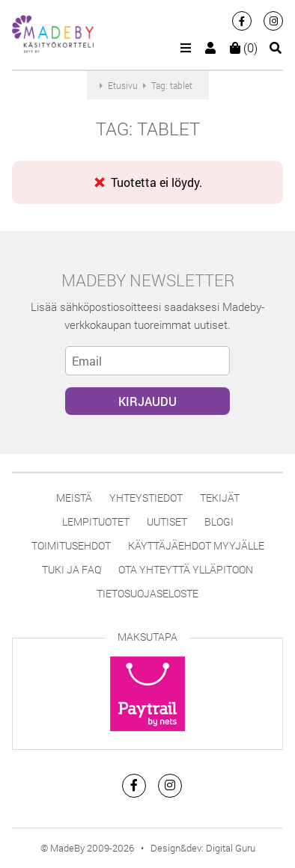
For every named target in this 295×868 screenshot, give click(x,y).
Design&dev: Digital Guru (203, 848)
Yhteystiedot (146, 498)
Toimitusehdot (71, 545)
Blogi (219, 521)
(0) (244, 47)
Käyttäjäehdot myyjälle (196, 545)
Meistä (74, 498)
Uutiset (167, 521)
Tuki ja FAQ (72, 569)
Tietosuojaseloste (147, 593)
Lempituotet (96, 521)
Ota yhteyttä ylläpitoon (186, 569)
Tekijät (220, 498)
